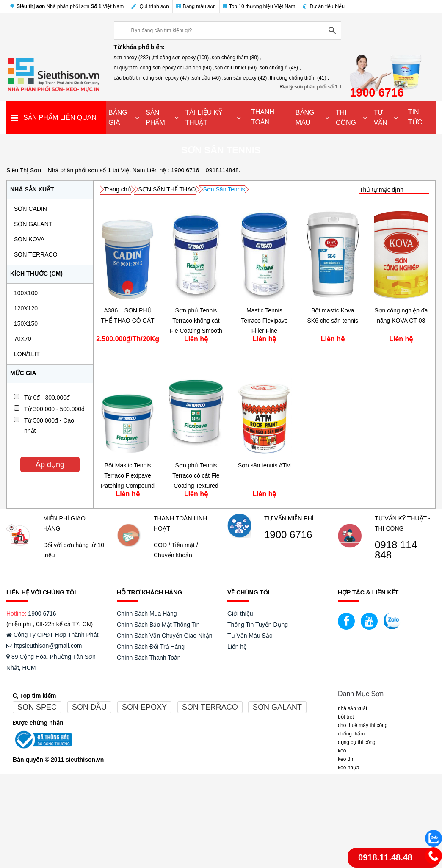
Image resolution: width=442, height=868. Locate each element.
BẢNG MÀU (305, 117)
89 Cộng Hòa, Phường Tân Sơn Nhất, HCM (51, 662)
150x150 (26, 323)
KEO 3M (346, 759)
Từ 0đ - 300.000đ (47, 398)
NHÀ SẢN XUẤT (352, 708)
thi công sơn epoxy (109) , (182, 58)
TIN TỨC (415, 117)
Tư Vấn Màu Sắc (250, 636)
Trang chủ (118, 189)
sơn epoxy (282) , (134, 58)
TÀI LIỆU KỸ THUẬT (203, 117)
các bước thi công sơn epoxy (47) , (153, 78)
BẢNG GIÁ (118, 117)
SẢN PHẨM (155, 117)
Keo (342, 751)
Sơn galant (277, 707)
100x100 (26, 293)
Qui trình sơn (150, 6)
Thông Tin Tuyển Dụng (258, 625)
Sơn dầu (89, 707)
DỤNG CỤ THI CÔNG (357, 742)
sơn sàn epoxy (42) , (247, 78)
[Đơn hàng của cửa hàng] (394, 190)
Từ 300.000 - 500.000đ (54, 409)
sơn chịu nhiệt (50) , (237, 68)
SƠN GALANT (33, 224)
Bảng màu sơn (196, 6)
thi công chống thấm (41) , (299, 78)
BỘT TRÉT (346, 717)
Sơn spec (37, 707)
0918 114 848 (396, 550)
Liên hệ (237, 647)
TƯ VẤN (380, 117)
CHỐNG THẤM (351, 734)
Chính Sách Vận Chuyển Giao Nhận (165, 636)
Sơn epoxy (144, 707)
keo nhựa (349, 768)
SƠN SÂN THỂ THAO (167, 189)
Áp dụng (50, 464)
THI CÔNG (346, 117)
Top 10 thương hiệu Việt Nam (259, 6)
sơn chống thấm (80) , (237, 58)
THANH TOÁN (263, 117)
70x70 (22, 339)
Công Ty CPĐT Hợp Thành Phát (52, 635)
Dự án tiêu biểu (324, 6)
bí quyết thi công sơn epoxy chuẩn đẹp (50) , (164, 68)
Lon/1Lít (27, 354)
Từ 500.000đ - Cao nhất (49, 426)
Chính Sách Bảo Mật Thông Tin (158, 625)
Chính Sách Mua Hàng (147, 614)
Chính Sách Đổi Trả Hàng (151, 647)
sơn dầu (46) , (208, 78)
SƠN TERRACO (36, 254)
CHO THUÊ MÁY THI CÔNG (363, 725)
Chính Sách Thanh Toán (149, 658)
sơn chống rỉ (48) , (280, 68)
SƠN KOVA (29, 239)
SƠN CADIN (30, 209)
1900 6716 (288, 535)
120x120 (26, 308)
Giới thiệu (240, 614)
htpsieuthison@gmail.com (44, 646)
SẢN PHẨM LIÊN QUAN (60, 117)
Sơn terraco (210, 707)
